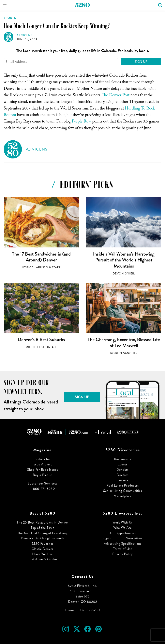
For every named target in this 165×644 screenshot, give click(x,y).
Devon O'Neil (124, 274)
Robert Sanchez (124, 353)
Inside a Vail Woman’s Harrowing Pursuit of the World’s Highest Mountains (124, 260)
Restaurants (123, 459)
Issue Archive (42, 464)
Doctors (123, 475)
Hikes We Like (42, 554)
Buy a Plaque (42, 475)
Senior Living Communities (123, 491)
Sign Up (141, 62)
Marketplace (123, 496)
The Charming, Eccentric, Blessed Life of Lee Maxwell (124, 343)
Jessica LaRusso (35, 267)
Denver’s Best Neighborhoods (43, 538)
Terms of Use (123, 549)
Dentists (123, 470)
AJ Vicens (24, 35)
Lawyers (123, 480)
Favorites (43, 544)
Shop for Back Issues (43, 470)
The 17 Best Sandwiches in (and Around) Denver (41, 257)
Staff (56, 267)
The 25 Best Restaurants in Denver (42, 522)
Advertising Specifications (123, 544)
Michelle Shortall (41, 347)
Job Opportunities (123, 533)
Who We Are (123, 528)
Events (123, 464)
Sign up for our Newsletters (123, 538)
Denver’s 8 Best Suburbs (41, 339)
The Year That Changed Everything (42, 533)
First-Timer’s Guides (43, 559)
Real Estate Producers (123, 485)
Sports (10, 18)
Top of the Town (43, 528)
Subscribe (43, 459)
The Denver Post (116, 96)
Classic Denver (42, 549)
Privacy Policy (123, 554)
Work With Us (123, 522)
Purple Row (81, 122)
